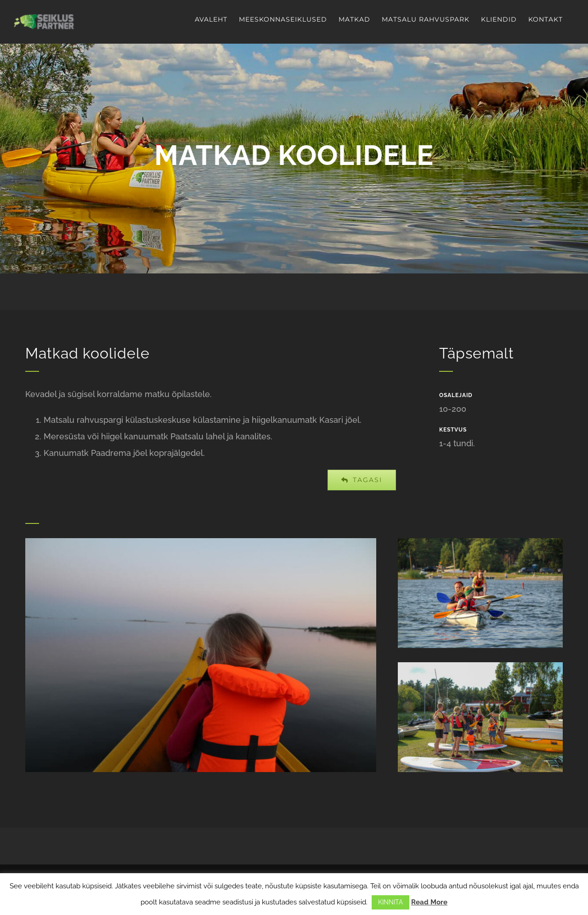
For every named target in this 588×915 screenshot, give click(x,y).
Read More (429, 902)
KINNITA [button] (390, 902)
